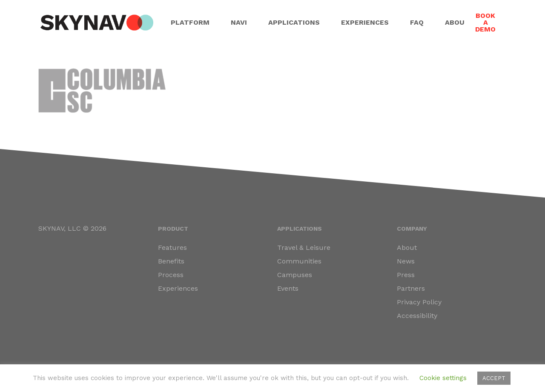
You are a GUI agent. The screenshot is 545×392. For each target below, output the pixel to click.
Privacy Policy (419, 302)
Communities (299, 261)
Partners (411, 288)
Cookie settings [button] (443, 378)
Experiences (178, 288)
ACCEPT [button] (494, 378)
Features (172, 248)
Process (171, 275)
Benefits (171, 261)
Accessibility (417, 316)
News (406, 261)
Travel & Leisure (304, 248)
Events (288, 288)
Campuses (295, 275)
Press (406, 275)
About (407, 248)
